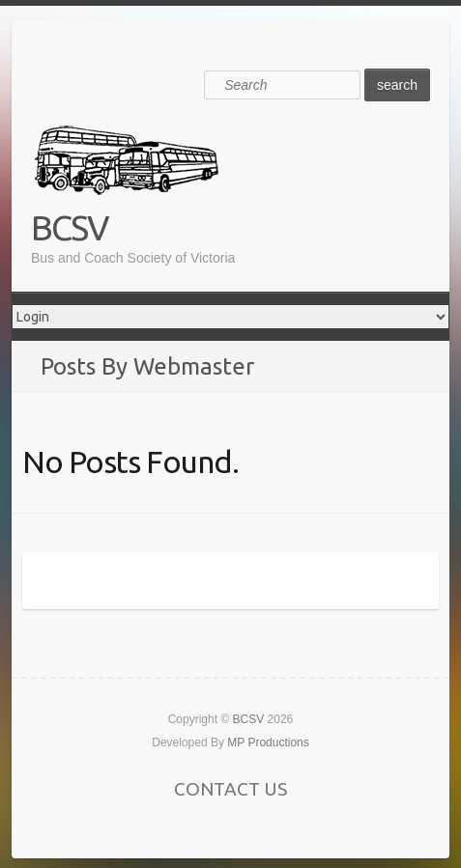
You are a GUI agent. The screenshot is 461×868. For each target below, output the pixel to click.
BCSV (70, 227)
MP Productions (268, 742)
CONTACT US (230, 789)
